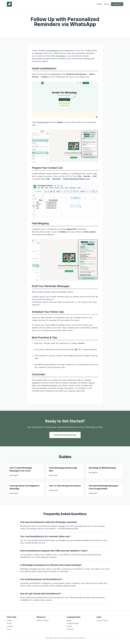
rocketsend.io (61, 56)
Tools (9, 629)
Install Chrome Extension (65, 435)
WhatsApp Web (43, 122)
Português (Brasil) (73, 623)
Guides (99, 4)
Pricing (106, 4)
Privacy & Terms (102, 620)
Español (69, 626)
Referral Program (43, 620)
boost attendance (53, 51)
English (69, 620)
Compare (10, 626)
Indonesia (70, 629)
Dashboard (117, 4)
